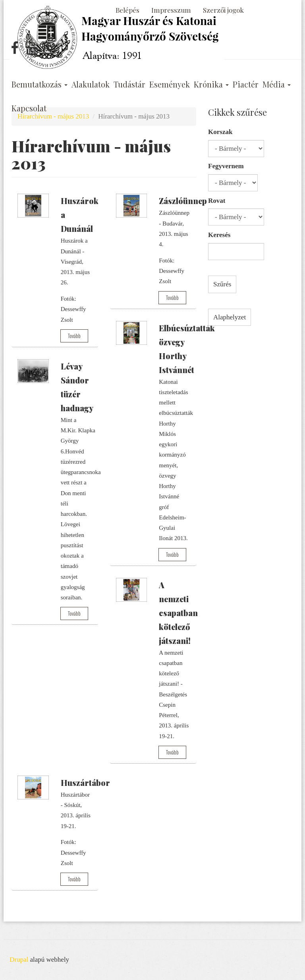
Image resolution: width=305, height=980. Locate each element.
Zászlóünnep (183, 201)
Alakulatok (91, 84)
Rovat (217, 201)
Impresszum (171, 10)
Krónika (211, 84)
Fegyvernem (226, 166)
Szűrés (222, 284)
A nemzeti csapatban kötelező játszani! (178, 613)
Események (170, 84)
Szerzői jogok (223, 10)
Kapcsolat (29, 108)
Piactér (246, 84)
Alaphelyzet (230, 317)
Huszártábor (85, 783)
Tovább (74, 336)
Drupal (19, 960)
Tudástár (129, 84)
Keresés (219, 235)
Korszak (220, 132)
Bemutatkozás (40, 84)
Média (277, 84)
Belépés (127, 10)
